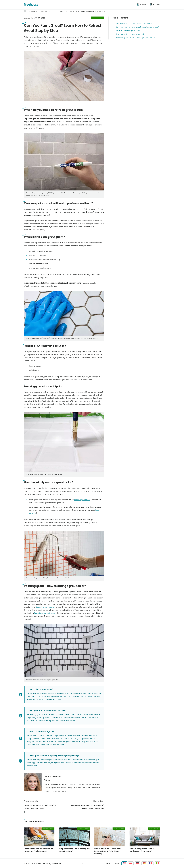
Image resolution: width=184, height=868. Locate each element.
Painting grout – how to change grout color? (135, 38)
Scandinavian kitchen (46, 607)
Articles (44, 11)
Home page (32, 11)
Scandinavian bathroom (45, 613)
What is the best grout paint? (129, 31)
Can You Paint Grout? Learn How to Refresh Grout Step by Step (78, 11)
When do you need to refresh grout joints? (134, 23)
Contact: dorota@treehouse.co (55, 791)
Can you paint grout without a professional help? (137, 27)
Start (84, 863)
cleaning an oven (82, 500)
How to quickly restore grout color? (131, 34)
